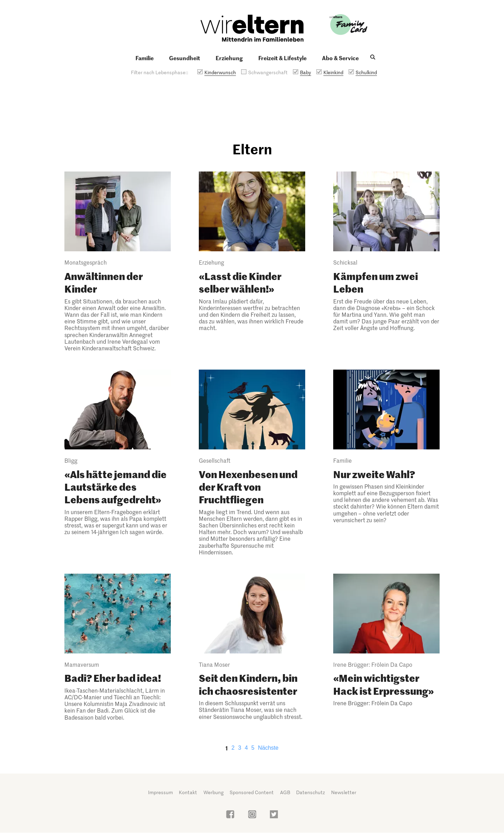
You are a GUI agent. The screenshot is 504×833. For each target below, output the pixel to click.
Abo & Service (340, 58)
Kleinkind (333, 72)
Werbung (213, 792)
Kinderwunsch (220, 72)
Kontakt (188, 792)
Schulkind (366, 72)
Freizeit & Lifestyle (282, 58)
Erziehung (229, 58)
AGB (285, 792)
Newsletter (344, 792)
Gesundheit (185, 58)
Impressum (160, 792)
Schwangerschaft (268, 72)
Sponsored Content (252, 792)
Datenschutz (310, 792)
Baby (306, 72)
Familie (145, 58)
